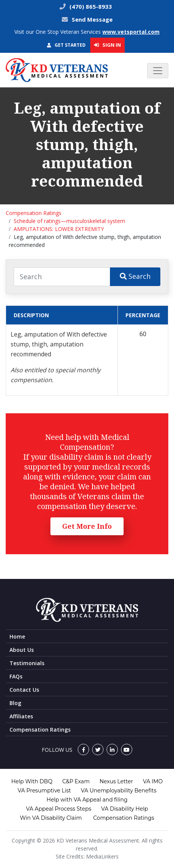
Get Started (66, 45)
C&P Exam (76, 781)
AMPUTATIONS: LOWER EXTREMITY (59, 229)
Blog (15, 703)
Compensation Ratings (34, 213)
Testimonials (27, 663)
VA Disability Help (125, 809)
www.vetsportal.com (131, 32)
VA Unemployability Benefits (118, 791)
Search (135, 276)
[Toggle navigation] (158, 71)
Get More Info (87, 526)
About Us (22, 650)
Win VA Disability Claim (51, 818)
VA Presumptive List (45, 791)
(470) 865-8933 (90, 6)
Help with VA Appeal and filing (87, 800)
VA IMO (153, 781)
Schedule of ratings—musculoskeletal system (69, 221)
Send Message (92, 19)
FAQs (16, 676)
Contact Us (24, 690)
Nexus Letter (116, 781)
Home (17, 636)
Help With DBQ (32, 781)
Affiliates (21, 716)
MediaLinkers (102, 856)
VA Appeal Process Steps (59, 809)
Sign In (107, 45)
